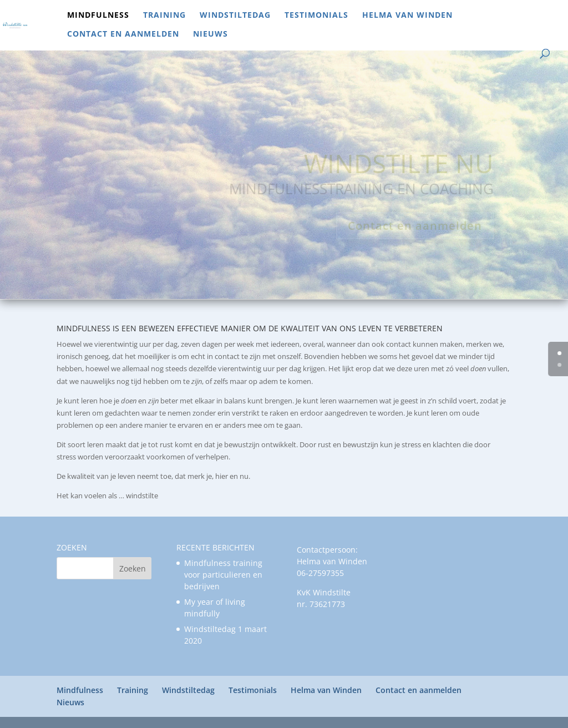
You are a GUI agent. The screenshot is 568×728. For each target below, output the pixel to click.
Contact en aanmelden (123, 34)
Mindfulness (98, 16)
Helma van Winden (407, 16)
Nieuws (211, 34)
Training (164, 16)
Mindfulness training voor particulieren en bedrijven (223, 575)
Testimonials (316, 16)
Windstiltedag (235, 16)
